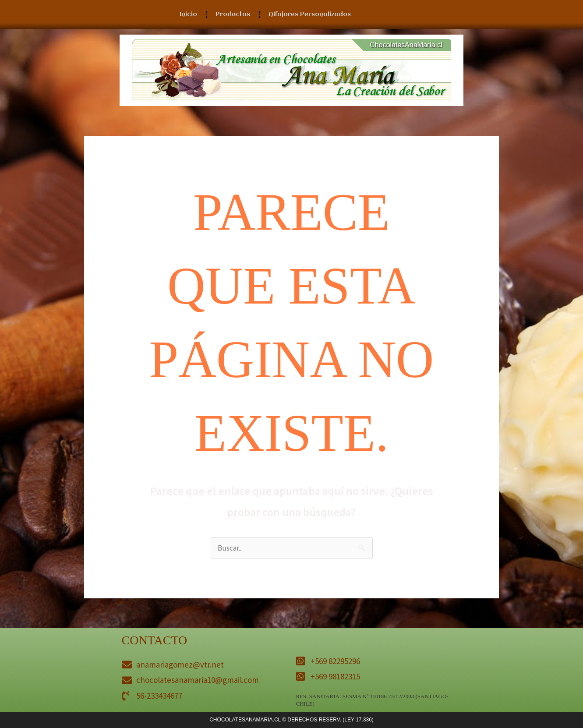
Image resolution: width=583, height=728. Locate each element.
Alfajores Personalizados (310, 14)
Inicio (188, 14)
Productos (233, 14)
